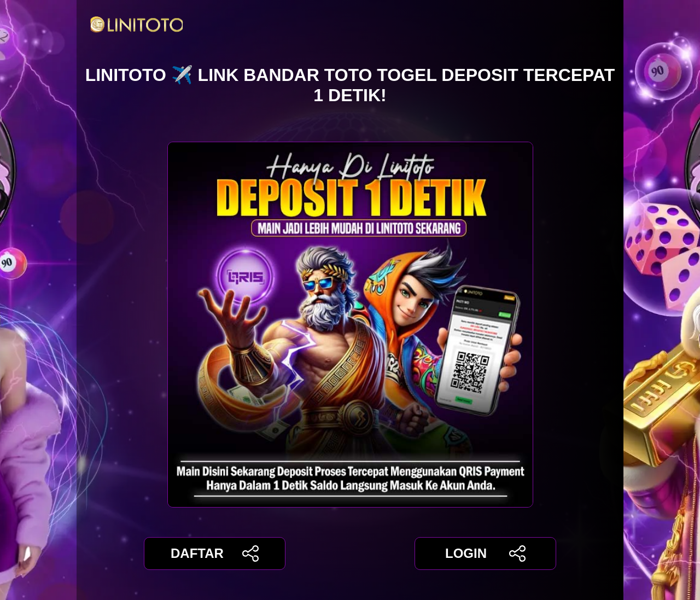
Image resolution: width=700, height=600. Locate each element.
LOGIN (485, 554)
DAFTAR (215, 554)
